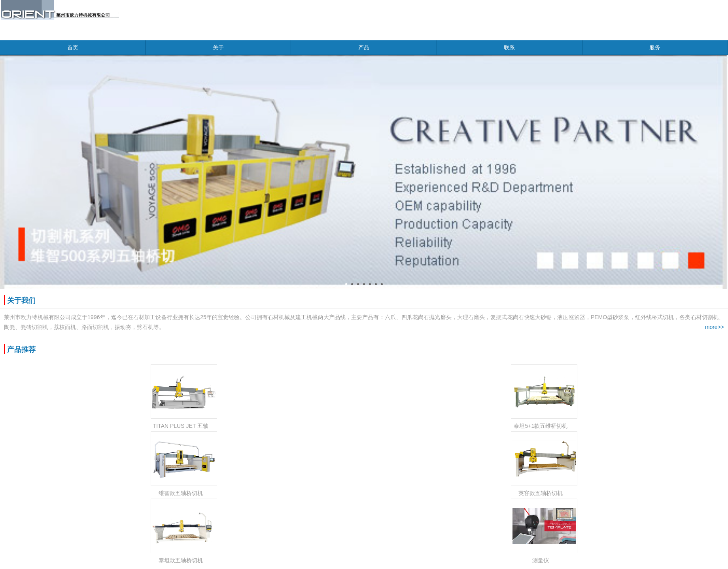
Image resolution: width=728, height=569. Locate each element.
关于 (218, 47)
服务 (655, 47)
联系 (509, 47)
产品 (364, 47)
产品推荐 (21, 350)
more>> (715, 327)
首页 (73, 47)
